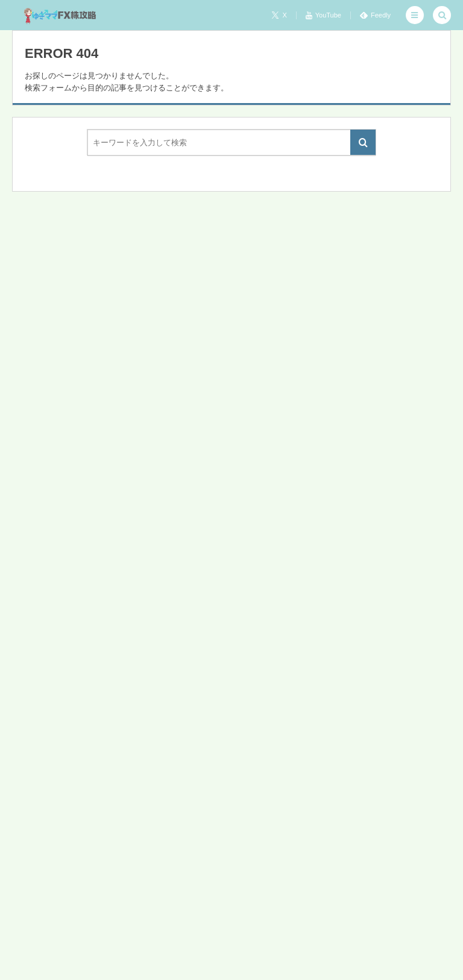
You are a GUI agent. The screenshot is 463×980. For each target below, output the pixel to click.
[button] (415, 15)
